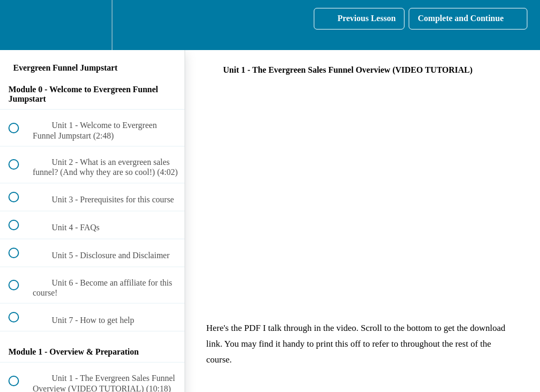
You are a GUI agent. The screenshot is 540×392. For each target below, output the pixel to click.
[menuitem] (92, 25)
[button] (20, 25)
